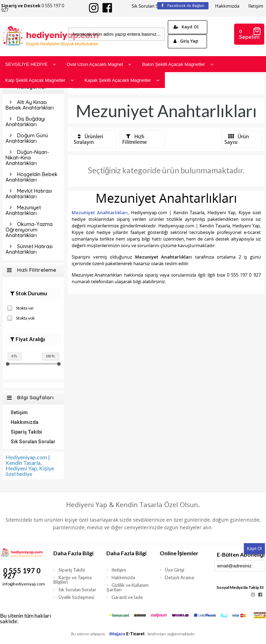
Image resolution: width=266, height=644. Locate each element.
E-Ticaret (135, 634)
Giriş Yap (186, 41)
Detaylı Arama (179, 577)
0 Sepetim (250, 33)
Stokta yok (21, 317)
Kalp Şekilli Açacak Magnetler (40, 80)
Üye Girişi (175, 570)
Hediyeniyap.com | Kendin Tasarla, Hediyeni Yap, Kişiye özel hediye (30, 465)
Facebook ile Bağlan (183, 6)
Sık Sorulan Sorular (151, 6)
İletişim (256, 6)
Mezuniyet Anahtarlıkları (23, 210)
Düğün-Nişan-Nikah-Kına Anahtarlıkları (27, 158)
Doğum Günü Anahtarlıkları (27, 138)
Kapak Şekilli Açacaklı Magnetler (122, 80)
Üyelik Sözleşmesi (77, 597)
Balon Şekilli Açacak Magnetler (178, 64)
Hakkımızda (227, 6)
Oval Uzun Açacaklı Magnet (99, 64)
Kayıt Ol (186, 27)
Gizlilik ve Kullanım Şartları (127, 587)
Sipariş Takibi (26, 432)
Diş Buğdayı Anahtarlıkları (25, 121)
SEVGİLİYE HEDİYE (31, 64)
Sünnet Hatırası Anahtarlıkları (29, 249)
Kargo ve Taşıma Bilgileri (73, 580)
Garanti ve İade (127, 597)
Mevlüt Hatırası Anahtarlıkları (29, 194)
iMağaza (117, 634)
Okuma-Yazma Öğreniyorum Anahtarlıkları (29, 230)
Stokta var (20, 307)
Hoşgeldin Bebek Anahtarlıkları (32, 177)
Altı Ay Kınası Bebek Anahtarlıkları (30, 105)
